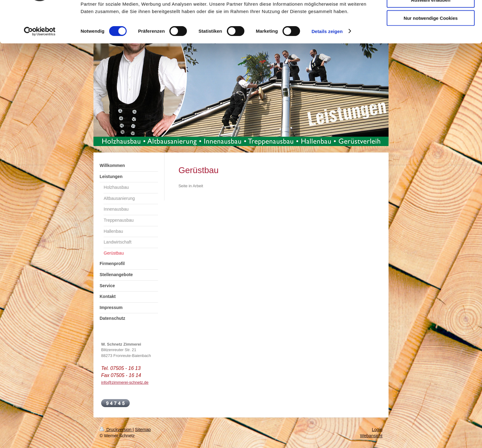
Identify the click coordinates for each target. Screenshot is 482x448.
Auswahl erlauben (431, 33)
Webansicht (371, 436)
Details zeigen (327, 64)
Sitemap (143, 430)
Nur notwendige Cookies (431, 51)
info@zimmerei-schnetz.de (125, 382)
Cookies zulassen (431, 15)
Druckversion (116, 430)
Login (377, 430)
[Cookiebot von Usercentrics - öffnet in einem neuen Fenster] (40, 65)
